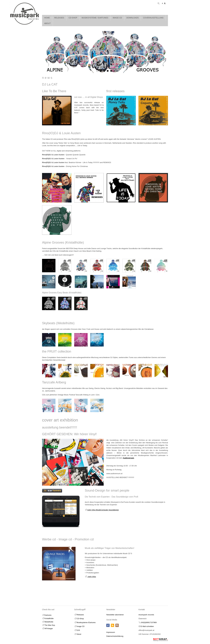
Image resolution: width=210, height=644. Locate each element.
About (47, 22)
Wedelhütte (49, 621)
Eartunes (48, 614)
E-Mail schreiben (147, 625)
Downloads (133, 17)
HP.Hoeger (49, 627)
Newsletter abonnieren (115, 613)
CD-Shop (73, 17)
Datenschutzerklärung (115, 635)
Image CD (117, 17)
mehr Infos (92, 575)
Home (47, 17)
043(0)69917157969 (149, 621)
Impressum (111, 631)
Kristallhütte (49, 617)
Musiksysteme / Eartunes (95, 17)
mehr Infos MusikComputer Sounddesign (103, 509)
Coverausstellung (153, 17)
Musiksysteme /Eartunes (86, 621)
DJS (78, 629)
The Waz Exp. (50, 624)
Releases (59, 17)
